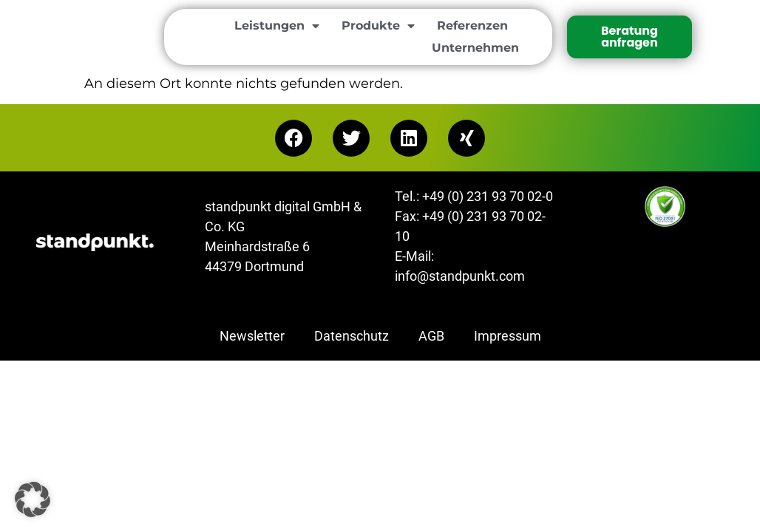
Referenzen (472, 25)
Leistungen (277, 26)
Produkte (378, 26)
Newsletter (252, 336)
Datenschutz (352, 336)
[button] (33, 499)
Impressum (508, 336)
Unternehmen (475, 48)
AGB (431, 336)
